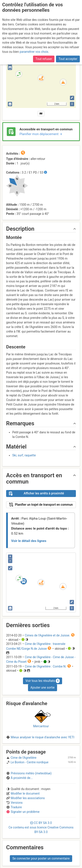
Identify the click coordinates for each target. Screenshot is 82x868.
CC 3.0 (41, 827)
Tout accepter (68, 59)
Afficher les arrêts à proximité (36, 494)
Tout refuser (44, 59)
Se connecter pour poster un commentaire (41, 858)
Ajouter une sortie (42, 687)
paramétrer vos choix (34, 52)
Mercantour (41, 726)
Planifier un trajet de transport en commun (41, 505)
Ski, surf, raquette (24, 455)
